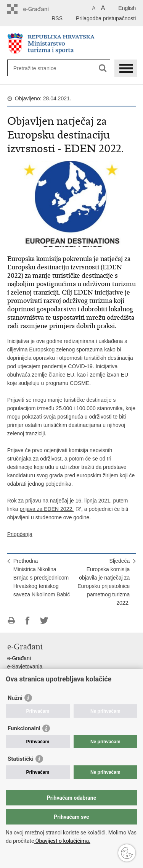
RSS (57, 18)
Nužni (15, 698)
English (127, 8)
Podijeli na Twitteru (44, 621)
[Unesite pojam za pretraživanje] (52, 68)
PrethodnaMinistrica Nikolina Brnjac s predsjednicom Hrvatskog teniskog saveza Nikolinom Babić (42, 578)
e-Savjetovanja (25, 667)
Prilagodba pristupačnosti (106, 18)
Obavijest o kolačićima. (62, 841)
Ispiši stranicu (11, 621)
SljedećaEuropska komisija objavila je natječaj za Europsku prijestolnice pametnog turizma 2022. (104, 582)
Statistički (21, 759)
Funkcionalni (24, 728)
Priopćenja (20, 534)
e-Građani (19, 658)
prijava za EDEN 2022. (47, 509)
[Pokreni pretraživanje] (103, 68)
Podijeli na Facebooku (28, 621)
